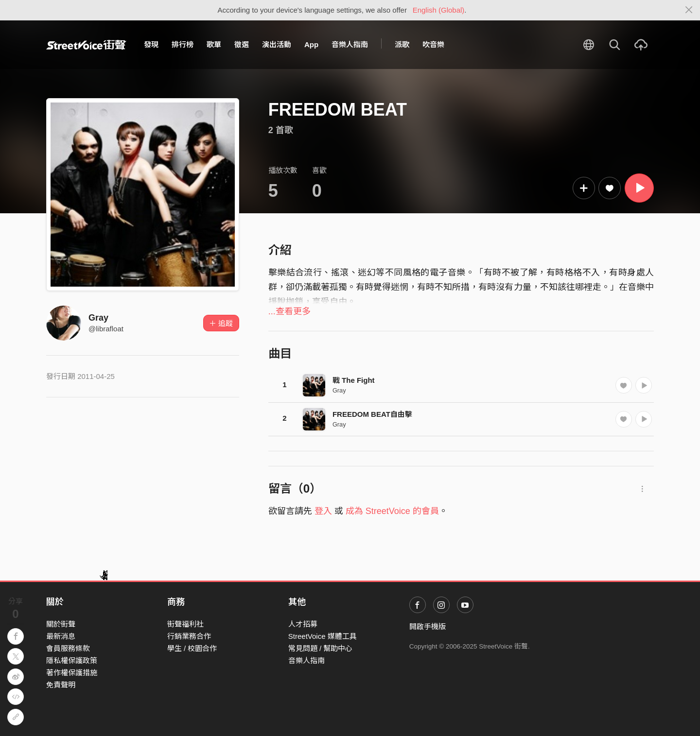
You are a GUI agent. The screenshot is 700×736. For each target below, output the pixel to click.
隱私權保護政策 (72, 660)
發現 (151, 44)
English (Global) (439, 10)
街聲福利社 (185, 624)
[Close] (689, 10)
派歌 (402, 44)
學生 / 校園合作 (192, 648)
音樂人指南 (350, 44)
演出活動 (277, 44)
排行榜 (183, 44)
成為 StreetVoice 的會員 (392, 511)
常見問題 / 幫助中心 (321, 648)
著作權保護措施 (72, 673)
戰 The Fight (354, 380)
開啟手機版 (428, 626)
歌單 (214, 44)
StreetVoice (86, 45)
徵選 (242, 44)
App (311, 44)
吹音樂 (433, 44)
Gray (98, 318)
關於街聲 (61, 624)
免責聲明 (61, 685)
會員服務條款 (68, 648)
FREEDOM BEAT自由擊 (372, 414)
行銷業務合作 (189, 636)
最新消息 (61, 636)
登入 (323, 511)
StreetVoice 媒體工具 (323, 636)
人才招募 (303, 624)
